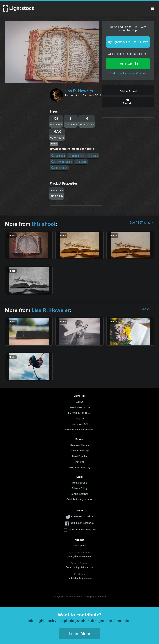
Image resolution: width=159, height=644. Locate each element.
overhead (58, 156)
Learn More (80, 634)
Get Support (79, 546)
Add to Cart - (128, 64)
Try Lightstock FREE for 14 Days (128, 42)
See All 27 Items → (142, 223)
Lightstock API (80, 424)
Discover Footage (79, 451)
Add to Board (128, 90)
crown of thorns (62, 162)
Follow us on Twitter (83, 516)
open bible (76, 156)
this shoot (44, 224)
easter (81, 162)
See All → (148, 309)
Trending (79, 462)
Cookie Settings (79, 494)
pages (93, 156)
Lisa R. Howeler (79, 91)
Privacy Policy (80, 488)
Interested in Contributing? (79, 430)
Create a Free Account (80, 407)
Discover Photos (80, 445)
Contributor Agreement (79, 499)
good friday (59, 168)
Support (80, 418)
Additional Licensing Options (128, 74)
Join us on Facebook (82, 523)
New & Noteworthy (80, 467)
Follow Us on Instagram (83, 529)
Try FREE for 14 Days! (79, 413)
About (80, 402)
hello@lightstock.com (80, 578)
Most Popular (80, 456)
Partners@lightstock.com (80, 567)
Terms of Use (79, 483)
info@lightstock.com (80, 557)
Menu (152, 8)
